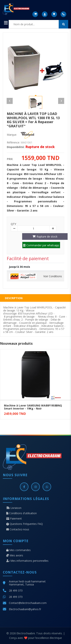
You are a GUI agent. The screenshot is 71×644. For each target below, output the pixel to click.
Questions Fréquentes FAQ (25, 524)
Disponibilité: (16, 147)
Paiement (14, 519)
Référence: (13, 143)
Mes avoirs (15, 555)
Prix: (10, 159)
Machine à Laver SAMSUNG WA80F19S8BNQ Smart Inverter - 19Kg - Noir (33, 407)
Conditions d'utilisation (21, 513)
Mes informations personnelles (27, 561)
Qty (13, 224)
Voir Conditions (53, 276)
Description (14, 298)
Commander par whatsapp (41, 245)
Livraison (14, 508)
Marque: (12, 135)
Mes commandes (18, 550)
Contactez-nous (18, 529)
